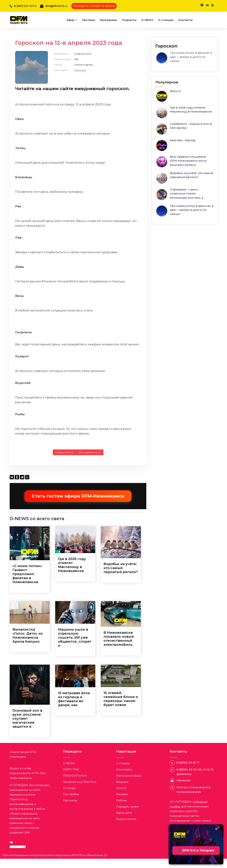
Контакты (185, 17)
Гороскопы (70, 810)
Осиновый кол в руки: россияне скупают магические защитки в (27, 728)
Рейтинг (122, 810)
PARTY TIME (71, 779)
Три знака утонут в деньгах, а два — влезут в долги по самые (191, 52)
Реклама (89, 17)
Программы (108, 17)
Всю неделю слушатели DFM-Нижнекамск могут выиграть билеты (188, 156)
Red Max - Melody (183, 136)
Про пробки (71, 803)
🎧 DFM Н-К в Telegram (196, 850)
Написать (184, 789)
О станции (166, 17)
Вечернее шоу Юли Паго (80, 791)
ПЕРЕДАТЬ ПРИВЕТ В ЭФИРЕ (97, 5)
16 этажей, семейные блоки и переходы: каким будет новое (121, 708)
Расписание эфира (129, 785)
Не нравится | (90, 462)
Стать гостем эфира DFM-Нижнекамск (78, 505)
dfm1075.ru (79, 865)
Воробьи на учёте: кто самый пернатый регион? (121, 577)
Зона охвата (124, 779)
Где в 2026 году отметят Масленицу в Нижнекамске (72, 574)
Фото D (175, 87)
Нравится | (64, 462)
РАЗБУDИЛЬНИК (75, 785)
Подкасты (129, 17)
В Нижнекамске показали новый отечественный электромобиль (119, 648)
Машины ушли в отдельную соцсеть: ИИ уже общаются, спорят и (75, 647)
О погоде (69, 797)
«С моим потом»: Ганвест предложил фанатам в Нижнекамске (27, 583)
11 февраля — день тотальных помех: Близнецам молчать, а (187, 189)
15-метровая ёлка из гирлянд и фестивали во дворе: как (74, 708)
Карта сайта (124, 822)
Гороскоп (80, 79)
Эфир (70, 17)
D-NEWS (147, 17)
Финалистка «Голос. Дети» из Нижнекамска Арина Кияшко (28, 645)
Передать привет (128, 816)
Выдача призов (126, 828)
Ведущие (122, 791)
